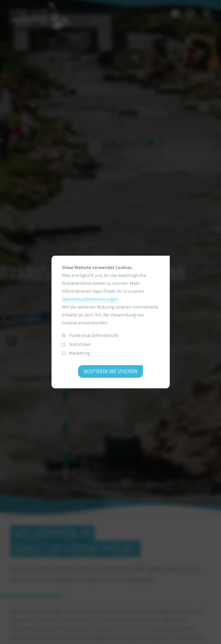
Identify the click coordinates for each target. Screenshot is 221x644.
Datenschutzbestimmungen (90, 299)
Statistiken (77, 344)
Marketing (76, 353)
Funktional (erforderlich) (90, 335)
